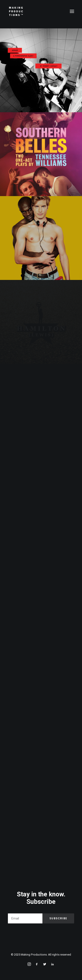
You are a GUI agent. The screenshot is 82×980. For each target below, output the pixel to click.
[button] (72, 11)
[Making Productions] (16, 11)
